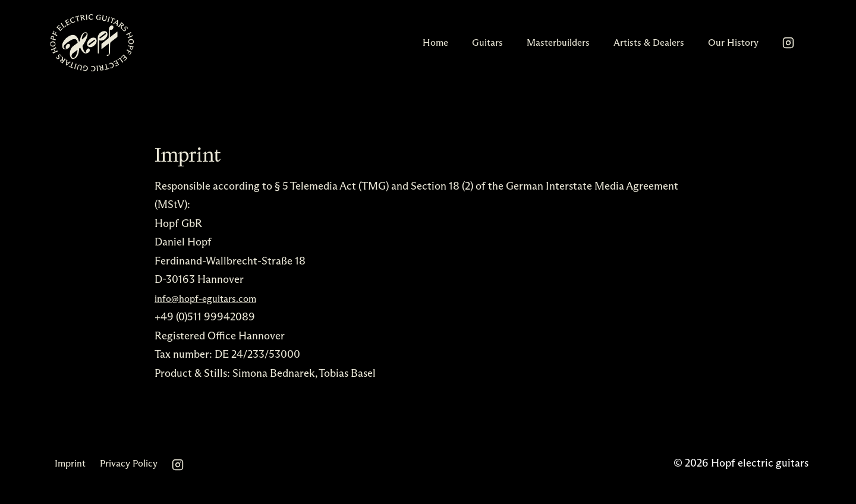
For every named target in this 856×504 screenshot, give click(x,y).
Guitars (487, 42)
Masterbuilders (558, 42)
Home (435, 42)
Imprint (70, 463)
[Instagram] (788, 43)
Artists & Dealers (649, 42)
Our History (733, 42)
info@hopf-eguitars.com (205, 299)
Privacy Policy (129, 463)
